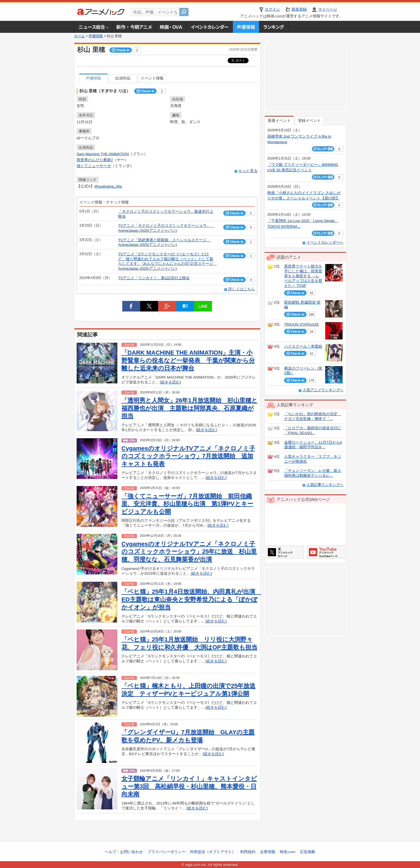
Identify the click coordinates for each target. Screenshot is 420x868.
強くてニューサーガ (94, 166)
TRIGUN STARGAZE (302, 324)
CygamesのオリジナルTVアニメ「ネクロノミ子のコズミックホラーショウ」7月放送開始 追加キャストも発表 (188, 456)
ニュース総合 (93, 27)
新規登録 (299, 9)
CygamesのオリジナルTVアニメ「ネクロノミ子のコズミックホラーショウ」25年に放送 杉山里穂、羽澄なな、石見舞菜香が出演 (189, 552)
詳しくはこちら (242, 289)
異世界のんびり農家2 (95, 160)
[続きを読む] (170, 382)
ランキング (274, 27)
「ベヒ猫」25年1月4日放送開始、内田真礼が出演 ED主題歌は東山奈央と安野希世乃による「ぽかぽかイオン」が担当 (191, 599)
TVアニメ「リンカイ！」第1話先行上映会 (154, 278)
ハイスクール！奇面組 (303, 346)
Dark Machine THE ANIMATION (103, 154)
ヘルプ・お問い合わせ (124, 852)
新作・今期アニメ (134, 27)
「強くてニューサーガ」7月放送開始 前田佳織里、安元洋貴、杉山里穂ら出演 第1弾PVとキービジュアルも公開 (187, 504)
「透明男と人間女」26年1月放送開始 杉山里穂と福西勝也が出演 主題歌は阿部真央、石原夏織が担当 (189, 408)
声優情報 (246, 27)
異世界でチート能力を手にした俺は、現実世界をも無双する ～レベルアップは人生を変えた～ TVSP (303, 276)
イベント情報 (152, 78)
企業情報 (268, 852)
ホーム (79, 36)
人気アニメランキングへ (323, 390)
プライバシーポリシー (167, 852)
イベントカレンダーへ (325, 242)
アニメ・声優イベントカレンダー (210, 27)
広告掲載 (308, 852)
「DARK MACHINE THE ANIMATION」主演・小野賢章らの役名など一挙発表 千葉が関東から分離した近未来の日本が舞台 (188, 360)
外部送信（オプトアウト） (213, 852)
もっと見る (248, 171)
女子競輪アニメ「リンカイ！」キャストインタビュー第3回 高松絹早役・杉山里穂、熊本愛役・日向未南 (189, 786)
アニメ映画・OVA (171, 27)
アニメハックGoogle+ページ (326, 552)
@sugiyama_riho (108, 186)
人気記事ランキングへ (325, 485)
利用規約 (248, 852)
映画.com (288, 852)
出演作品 (123, 78)
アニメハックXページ (285, 552)
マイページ (328, 9)
